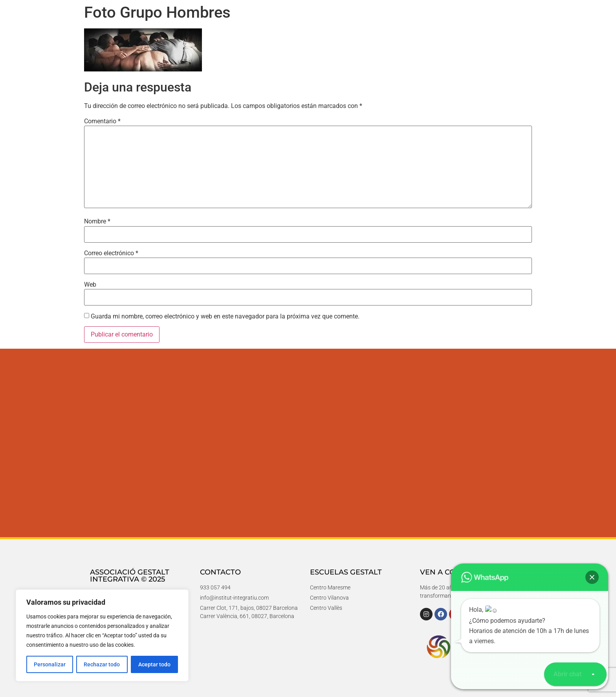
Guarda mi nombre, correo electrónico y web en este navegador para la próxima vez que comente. (225, 316)
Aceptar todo (154, 664)
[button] (593, 674)
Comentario (102, 121)
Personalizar (50, 664)
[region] (102, 635)
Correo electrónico (111, 253)
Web (90, 285)
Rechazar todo (102, 664)
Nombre (97, 221)
